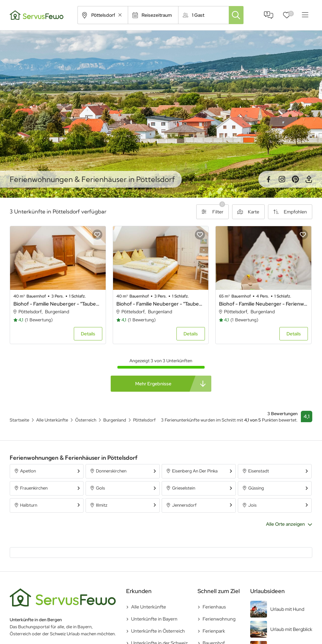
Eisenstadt (259, 471)
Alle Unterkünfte (149, 607)
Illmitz (102, 505)
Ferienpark (214, 631)
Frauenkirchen (34, 488)
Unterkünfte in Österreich (158, 631)
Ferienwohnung (219, 619)
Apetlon (28, 471)
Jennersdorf (184, 505)
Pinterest (295, 179)
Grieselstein (184, 488)
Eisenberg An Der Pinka (195, 471)
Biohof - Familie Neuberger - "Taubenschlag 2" (58, 304)
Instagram (282, 179)
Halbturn (29, 505)
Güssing (256, 488)
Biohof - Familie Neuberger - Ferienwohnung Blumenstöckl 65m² (263, 304)
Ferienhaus (214, 607)
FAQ (269, 15)
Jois (252, 505)
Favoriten (291, 14)
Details (88, 334)
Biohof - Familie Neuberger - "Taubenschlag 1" (161, 304)
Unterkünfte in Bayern (154, 619)
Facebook (268, 179)
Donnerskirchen (111, 471)
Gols (100, 488)
